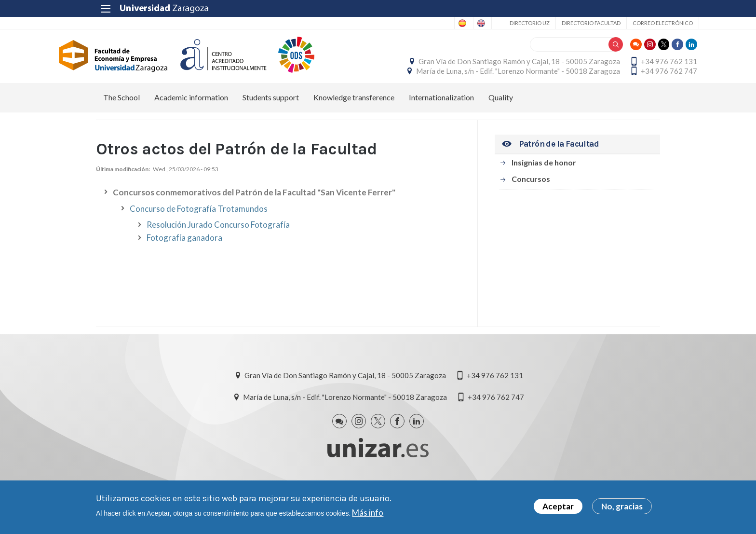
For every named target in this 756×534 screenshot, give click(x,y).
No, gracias (622, 506)
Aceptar (558, 506)
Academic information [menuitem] (191, 130)
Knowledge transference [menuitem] (354, 130)
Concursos (531, 212)
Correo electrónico (624, 23)
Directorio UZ (491, 23)
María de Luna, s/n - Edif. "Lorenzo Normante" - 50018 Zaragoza (558, 87)
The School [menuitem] (121, 130)
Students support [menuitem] (271, 130)
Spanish (401, 23)
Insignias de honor (544, 196)
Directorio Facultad (552, 23)
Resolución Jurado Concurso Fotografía (218, 258)
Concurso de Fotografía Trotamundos (199, 242)
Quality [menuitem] (501, 130)
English (439, 23)
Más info (368, 513)
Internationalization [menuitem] (441, 130)
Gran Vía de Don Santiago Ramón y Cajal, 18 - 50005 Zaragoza (559, 66)
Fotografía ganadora (184, 271)
